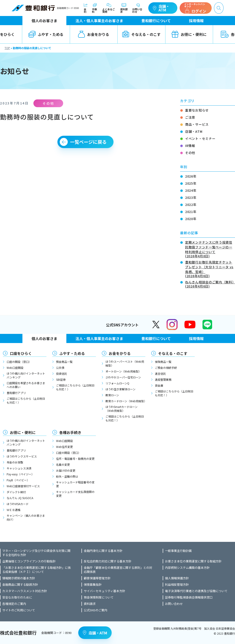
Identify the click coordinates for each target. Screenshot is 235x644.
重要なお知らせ (197, 110)
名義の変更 (63, 464)
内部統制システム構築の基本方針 (187, 568)
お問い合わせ (138, 8)
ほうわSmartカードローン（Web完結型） (122, 409)
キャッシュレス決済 (19, 468)
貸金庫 (159, 385)
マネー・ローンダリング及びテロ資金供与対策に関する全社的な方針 (36, 553)
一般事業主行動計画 (178, 551)
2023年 (191, 197)
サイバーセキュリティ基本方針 (104, 591)
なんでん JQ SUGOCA (20, 498)
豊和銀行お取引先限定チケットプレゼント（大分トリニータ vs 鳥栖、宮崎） (210, 269)
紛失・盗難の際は (67, 476)
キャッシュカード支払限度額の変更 (75, 494)
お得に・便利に (189, 34)
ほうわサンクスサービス (22, 456)
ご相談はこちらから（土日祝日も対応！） (26, 400)
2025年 (191, 183)
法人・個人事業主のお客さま (99, 21)
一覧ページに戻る (88, 142)
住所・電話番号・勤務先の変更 (75, 459)
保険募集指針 (93, 585)
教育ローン (112, 395)
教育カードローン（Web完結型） (125, 401)
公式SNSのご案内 (96, 610)
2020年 (191, 219)
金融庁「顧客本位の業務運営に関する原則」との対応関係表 (118, 570)
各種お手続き (70, 432)
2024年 (191, 190)
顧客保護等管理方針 (97, 578)
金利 (86, 8)
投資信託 (62, 374)
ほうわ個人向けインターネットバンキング (26, 375)
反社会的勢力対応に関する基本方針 (108, 561)
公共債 (60, 368)
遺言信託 (160, 374)
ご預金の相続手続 (166, 368)
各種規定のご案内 (14, 604)
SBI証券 (61, 379)
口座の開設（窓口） (19, 362)
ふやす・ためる (46, 34)
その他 (190, 153)
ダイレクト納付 (16, 492)
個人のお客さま (44, 21)
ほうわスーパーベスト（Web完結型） (125, 363)
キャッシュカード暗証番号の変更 (75, 484)
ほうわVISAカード (18, 504)
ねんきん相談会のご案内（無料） (210, 284)
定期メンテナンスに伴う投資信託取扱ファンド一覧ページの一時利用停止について (210, 249)
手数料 (95, 8)
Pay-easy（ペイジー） (20, 474)
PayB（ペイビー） (18, 480)
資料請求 (124, 8)
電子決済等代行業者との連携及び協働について (196, 591)
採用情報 (196, 21)
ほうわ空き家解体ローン (120, 389)
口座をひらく (21, 353)
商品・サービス (197, 124)
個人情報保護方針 (177, 578)
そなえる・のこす (141, 34)
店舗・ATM (161, 8)
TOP (7, 48)
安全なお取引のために (17, 597)
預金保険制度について (99, 597)
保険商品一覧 (163, 362)
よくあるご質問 (109, 8)
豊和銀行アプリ (16, 393)
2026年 (191, 176)
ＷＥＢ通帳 (14, 510)
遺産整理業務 (163, 379)
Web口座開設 (15, 368)
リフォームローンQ (117, 383)
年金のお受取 (15, 462)
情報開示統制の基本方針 (19, 578)
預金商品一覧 (64, 362)
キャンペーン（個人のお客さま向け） (26, 517)
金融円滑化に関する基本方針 (103, 551)
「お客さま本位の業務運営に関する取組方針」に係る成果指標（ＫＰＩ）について (36, 570)
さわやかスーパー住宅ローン (123, 377)
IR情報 (190, 146)
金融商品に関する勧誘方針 (20, 585)
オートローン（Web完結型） (123, 371)
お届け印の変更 (66, 470)
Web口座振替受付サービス (23, 486)
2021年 (191, 212)
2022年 (191, 205)
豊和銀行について (156, 21)
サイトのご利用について (19, 610)
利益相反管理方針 (177, 585)
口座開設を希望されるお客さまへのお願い (26, 385)
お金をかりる (94, 34)
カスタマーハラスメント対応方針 (25, 591)
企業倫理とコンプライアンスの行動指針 (29, 561)
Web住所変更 (64, 447)
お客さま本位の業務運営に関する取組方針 (193, 561)
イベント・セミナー (200, 138)
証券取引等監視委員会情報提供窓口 (189, 597)
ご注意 (190, 117)
